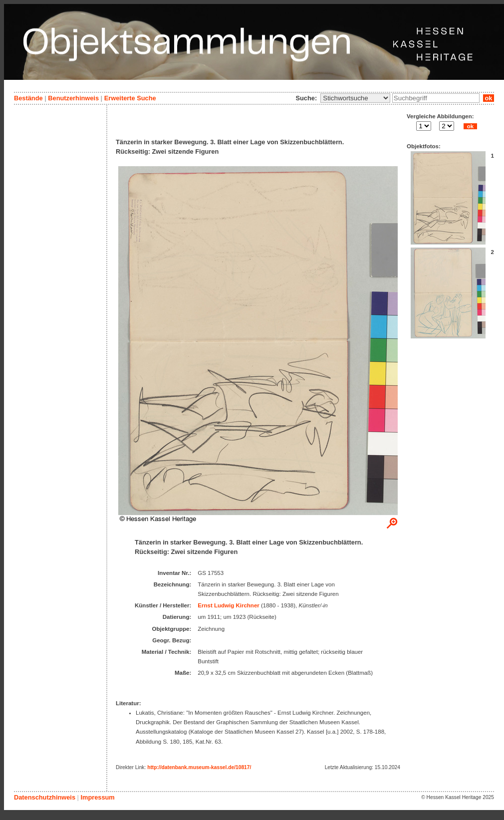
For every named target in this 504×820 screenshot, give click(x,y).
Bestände (28, 98)
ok (489, 98)
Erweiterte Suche (130, 98)
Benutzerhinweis (73, 98)
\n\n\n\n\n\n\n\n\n (355, 98)
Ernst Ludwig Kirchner (228, 605)
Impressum (97, 797)
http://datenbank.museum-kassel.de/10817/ (199, 767)
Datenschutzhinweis (45, 797)
